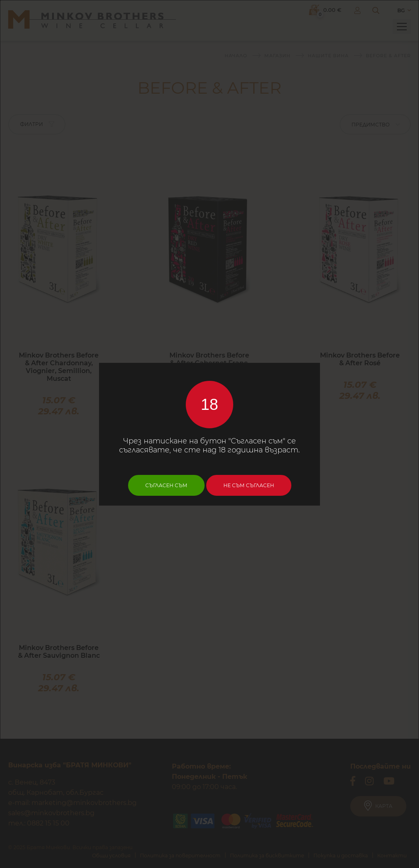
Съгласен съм (166, 485)
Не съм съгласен (249, 485)
